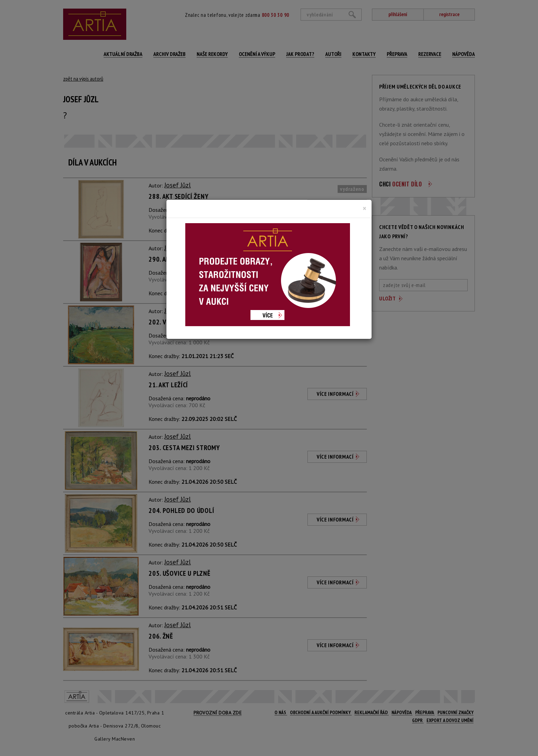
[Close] (365, 208)
